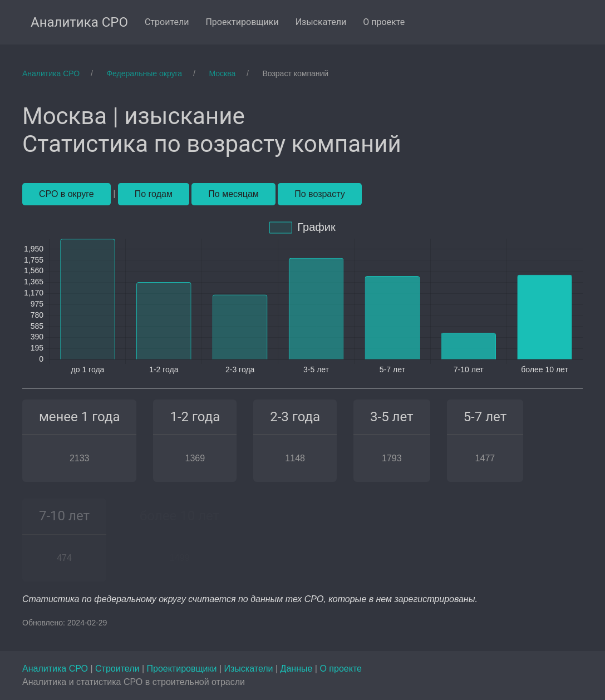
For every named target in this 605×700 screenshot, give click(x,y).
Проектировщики (183, 669)
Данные (298, 669)
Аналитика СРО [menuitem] (79, 22)
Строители (119, 669)
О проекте (340, 669)
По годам (154, 194)
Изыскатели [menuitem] (321, 22)
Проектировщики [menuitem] (242, 22)
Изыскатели (250, 669)
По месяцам (233, 194)
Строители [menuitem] (167, 22)
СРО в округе (67, 194)
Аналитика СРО (56, 669)
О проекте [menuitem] (384, 22)
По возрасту (320, 194)
